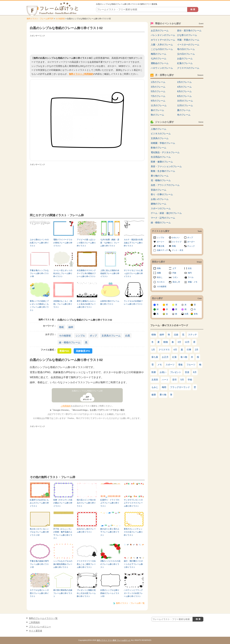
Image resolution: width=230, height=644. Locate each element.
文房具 (155, 380)
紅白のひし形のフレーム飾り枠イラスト (86, 530)
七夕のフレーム (159, 58)
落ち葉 (155, 357)
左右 (190, 268)
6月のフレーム (184, 91)
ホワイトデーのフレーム (163, 40)
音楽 (187, 372)
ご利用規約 (66, 406)
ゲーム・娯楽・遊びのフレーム (166, 213)
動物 (166, 342)
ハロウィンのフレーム (162, 68)
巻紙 (61, 327)
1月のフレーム (158, 82)
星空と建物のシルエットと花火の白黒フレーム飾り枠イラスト (86, 304)
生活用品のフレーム (161, 157)
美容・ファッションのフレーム (166, 166)
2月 (197, 350)
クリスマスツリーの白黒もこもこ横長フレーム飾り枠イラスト (86, 564)
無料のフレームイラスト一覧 (43, 618)
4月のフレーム (184, 87)
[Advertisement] (87, 45)
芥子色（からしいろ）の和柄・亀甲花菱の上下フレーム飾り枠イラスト (63, 534)
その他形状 (60, 19)
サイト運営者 (35, 631)
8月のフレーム (184, 96)
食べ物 (184, 357)
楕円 (190, 273)
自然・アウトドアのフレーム (165, 185)
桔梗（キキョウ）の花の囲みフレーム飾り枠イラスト (63, 503)
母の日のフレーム (186, 49)
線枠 (71, 327)
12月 (187, 342)
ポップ (93, 336)
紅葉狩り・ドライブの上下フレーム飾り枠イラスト (110, 503)
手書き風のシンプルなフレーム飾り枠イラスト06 (39, 273)
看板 (180, 365)
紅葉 (174, 357)
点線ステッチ (162, 250)
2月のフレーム (184, 82)
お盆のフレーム (185, 58)
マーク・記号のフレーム (163, 218)
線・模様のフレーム (70, 342)
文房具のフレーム (111, 336)
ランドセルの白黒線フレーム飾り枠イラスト (133, 303)
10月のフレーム (185, 101)
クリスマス (164, 350)
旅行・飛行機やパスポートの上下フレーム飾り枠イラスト (133, 564)
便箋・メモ (193, 282)
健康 (154, 395)
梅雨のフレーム (159, 54)
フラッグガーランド (180, 387)
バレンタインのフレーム (163, 35)
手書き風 (160, 246)
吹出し (160, 277)
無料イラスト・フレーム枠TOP (40, 19)
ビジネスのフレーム (161, 134)
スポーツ (170, 365)
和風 (174, 246)
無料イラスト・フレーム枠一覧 (130, 603)
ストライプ (177, 242)
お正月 (165, 357)
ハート (165, 380)
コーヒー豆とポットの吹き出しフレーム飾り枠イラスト (63, 273)
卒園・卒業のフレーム (188, 40)
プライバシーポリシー (40, 627)
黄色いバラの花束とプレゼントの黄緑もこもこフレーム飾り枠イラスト (39, 306)
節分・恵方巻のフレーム (189, 31)
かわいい (176, 238)
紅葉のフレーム (185, 63)
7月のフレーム (158, 96)
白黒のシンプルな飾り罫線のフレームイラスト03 (110, 593)
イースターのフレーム (188, 45)
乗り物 (163, 395)
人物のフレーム (159, 129)
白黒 (128, 336)
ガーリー (160, 242)
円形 (174, 273)
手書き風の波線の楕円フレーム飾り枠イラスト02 (39, 564)
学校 (190, 380)
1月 (153, 350)
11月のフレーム (159, 105)
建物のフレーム (159, 204)
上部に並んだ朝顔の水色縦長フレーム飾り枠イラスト (110, 273)
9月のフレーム (158, 101)
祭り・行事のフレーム (162, 194)
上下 (174, 268)
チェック (191, 246)
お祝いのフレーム (160, 199)
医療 (154, 372)
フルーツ (191, 365)
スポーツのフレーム (161, 208)
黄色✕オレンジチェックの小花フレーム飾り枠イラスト (133, 532)
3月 (179, 342)
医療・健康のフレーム (162, 162)
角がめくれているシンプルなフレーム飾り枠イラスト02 (39, 532)
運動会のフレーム (160, 63)
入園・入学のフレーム (162, 45)
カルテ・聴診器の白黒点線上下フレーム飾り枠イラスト (133, 243)
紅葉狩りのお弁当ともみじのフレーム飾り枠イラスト (39, 503)
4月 (175, 350)
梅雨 (164, 387)
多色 (196, 314)
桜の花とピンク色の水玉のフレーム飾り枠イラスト (86, 503)
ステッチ (192, 335)
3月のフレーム (158, 87)
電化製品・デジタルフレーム (165, 152)
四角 (159, 268)
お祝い (163, 372)
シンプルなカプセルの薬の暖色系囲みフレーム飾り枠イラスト (63, 564)
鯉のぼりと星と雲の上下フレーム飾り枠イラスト (110, 532)
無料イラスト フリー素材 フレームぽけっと (114, 640)
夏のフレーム (184, 110)
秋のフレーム (157, 115)
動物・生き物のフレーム (163, 171)
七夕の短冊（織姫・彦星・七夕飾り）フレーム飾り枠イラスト (110, 243)
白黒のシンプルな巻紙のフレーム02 (87, 391)
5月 (182, 380)
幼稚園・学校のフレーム (163, 143)
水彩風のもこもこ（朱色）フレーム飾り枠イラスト (63, 304)
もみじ (155, 387)
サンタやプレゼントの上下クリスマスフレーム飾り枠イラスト (133, 503)
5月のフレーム (158, 91)
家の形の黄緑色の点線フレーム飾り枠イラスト (63, 593)
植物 (154, 335)
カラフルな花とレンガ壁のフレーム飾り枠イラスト (39, 593)
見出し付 (176, 282)
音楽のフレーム (159, 190)
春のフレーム (157, 110)
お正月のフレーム (160, 31)
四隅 (159, 273)
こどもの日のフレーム (162, 49)
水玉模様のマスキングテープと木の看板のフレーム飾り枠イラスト (86, 273)
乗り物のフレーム (160, 176)
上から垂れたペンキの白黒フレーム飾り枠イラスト (39, 243)
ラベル (191, 277)
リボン (175, 277)
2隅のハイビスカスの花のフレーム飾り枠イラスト (110, 564)
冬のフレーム (184, 115)
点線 (176, 335)
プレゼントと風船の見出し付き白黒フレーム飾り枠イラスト (86, 593)
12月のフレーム (185, 105)
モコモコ (161, 282)
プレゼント (176, 372)
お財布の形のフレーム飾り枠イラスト (110, 303)
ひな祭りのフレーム (187, 35)
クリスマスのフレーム (188, 68)
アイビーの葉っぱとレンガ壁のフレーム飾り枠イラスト (86, 243)
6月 (195, 372)
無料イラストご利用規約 (81, 74)
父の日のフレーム (186, 54)
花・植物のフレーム (161, 180)
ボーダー (191, 242)
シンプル (80, 336)
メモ (160, 365)
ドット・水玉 (178, 250)
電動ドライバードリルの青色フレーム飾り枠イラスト (63, 243)
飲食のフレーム (159, 148)
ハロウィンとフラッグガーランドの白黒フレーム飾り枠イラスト (133, 593)
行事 (189, 350)
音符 (174, 380)
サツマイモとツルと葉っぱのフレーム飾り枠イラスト (133, 273)
